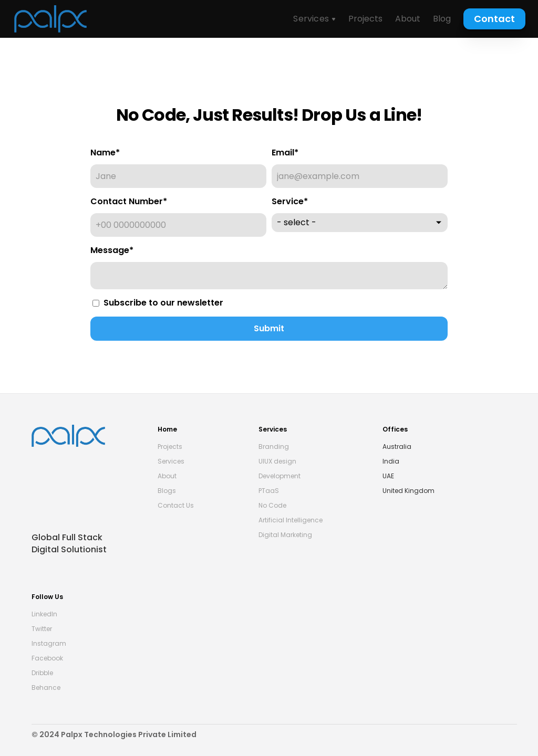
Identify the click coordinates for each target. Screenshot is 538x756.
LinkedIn (44, 614)
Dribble (42, 673)
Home (168, 429)
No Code (272, 505)
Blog (442, 19)
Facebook (47, 658)
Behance (46, 687)
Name (105, 153)
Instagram (49, 643)
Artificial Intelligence (291, 520)
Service (290, 201)
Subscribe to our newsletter (158, 303)
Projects (365, 19)
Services (171, 461)
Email (285, 153)
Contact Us (176, 505)
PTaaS (269, 491)
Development (280, 476)
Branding (274, 447)
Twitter (42, 629)
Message (112, 250)
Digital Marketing (285, 535)
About (408, 19)
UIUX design (277, 461)
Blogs (167, 491)
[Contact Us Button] (494, 19)
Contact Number (129, 201)
